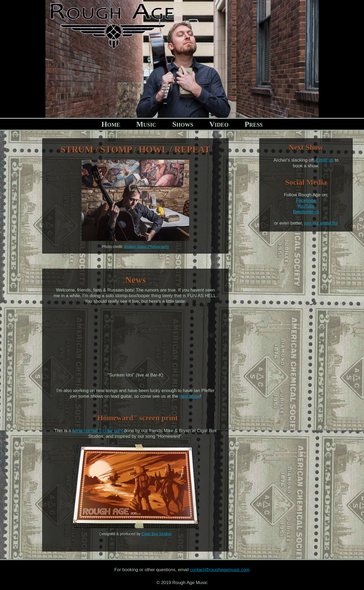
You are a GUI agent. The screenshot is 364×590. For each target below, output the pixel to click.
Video (219, 124)
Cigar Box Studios (157, 534)
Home (111, 124)
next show (190, 396)
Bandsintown (306, 212)
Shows (183, 124)
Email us (325, 160)
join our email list (321, 223)
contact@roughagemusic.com (220, 570)
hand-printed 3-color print (98, 431)
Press (254, 124)
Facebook (306, 200)
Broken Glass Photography (147, 247)
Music (146, 124)
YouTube (306, 206)
